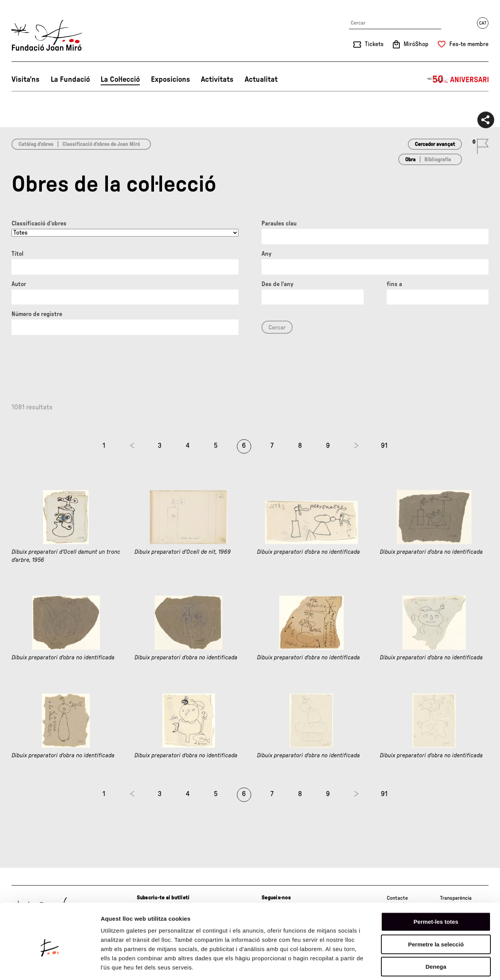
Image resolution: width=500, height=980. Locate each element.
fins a (394, 284)
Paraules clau (279, 223)
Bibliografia (438, 160)
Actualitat (261, 79)
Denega (436, 931)
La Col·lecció (120, 79)
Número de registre (37, 314)
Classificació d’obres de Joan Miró (101, 144)
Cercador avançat (435, 144)
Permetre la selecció (436, 909)
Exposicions (171, 79)
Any (267, 254)
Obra (410, 160)
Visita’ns (26, 79)
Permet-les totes (436, 886)
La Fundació (70, 79)
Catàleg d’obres (36, 144)
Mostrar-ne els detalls (442, 965)
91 (384, 446)
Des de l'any (277, 284)
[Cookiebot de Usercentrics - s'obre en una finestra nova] (50, 965)
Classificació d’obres (39, 223)
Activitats (217, 79)
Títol (17, 254)
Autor (19, 284)
